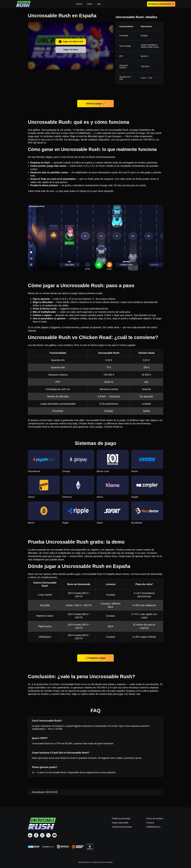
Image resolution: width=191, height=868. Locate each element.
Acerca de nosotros (155, 819)
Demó (90, 4)
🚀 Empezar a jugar (95, 658)
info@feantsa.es (153, 827)
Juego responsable (120, 823)
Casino (79, 4)
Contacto (150, 823)
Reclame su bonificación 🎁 (161, 4)
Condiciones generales (122, 827)
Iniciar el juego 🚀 (96, 103)
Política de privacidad (121, 819)
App (99, 4)
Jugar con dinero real (71, 42)
